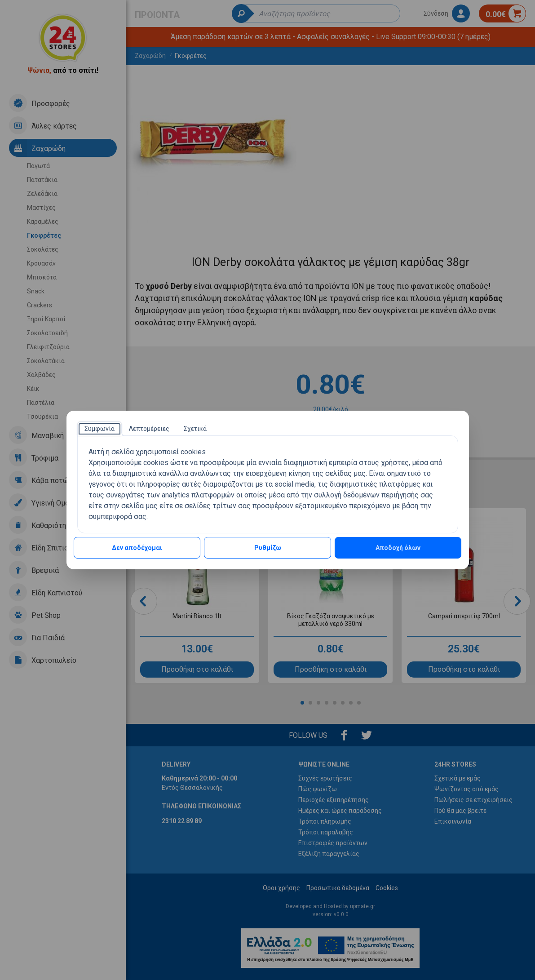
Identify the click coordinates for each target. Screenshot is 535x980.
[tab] (99, 429)
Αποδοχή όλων (398, 548)
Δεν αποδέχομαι (137, 548)
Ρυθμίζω (268, 548)
